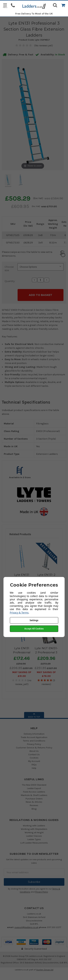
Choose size (9, 269)
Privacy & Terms (19, 613)
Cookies (34, 758)
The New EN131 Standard (34, 785)
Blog (34, 809)
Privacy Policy (34, 744)
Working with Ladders (34, 826)
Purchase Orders (34, 799)
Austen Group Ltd (45, 970)
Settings (34, 620)
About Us (34, 751)
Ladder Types (34, 839)
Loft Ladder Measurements (34, 843)
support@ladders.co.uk (26, 927)
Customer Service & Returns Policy (34, 748)
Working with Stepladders (34, 829)
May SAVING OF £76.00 (46, 674)
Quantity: (10, 281)
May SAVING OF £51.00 (22, 674)
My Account (34, 761)
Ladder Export (34, 788)
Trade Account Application (34, 737)
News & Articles (34, 802)
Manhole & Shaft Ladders (34, 795)
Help (34, 768)
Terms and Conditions (34, 741)
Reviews (34, 805)
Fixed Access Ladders (34, 792)
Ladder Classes (34, 836)
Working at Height (34, 832)
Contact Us (34, 754)
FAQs (34, 765)
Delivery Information (34, 734)
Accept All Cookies (34, 629)
